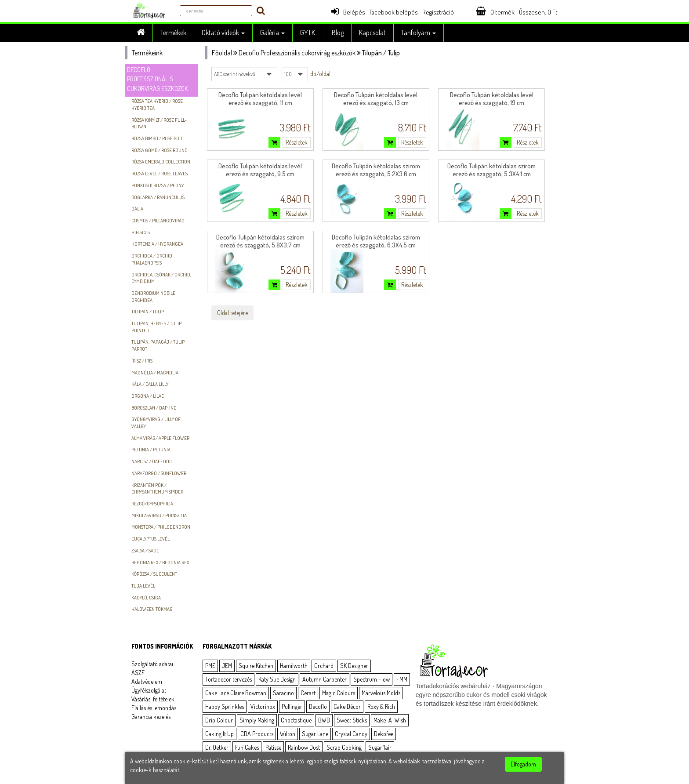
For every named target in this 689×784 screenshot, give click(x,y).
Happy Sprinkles (225, 706)
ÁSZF (138, 673)
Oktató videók (223, 33)
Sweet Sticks (352, 720)
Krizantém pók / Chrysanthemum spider (157, 489)
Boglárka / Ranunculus (158, 197)
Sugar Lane (315, 734)
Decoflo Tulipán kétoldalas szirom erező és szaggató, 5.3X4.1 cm (491, 170)
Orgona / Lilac (148, 396)
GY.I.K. (308, 33)
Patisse (273, 747)
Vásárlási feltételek (153, 699)
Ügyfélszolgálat (149, 690)
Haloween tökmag (152, 609)
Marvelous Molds (381, 693)
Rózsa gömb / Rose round (160, 150)
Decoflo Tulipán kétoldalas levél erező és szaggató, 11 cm (260, 99)
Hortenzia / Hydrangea (157, 244)
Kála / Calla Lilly (150, 384)
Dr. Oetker (217, 747)
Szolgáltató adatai (152, 664)
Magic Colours (339, 693)
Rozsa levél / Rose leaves (160, 174)
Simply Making (257, 720)
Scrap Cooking (344, 747)
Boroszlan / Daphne (154, 408)
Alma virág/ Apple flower (160, 438)
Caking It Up (219, 734)
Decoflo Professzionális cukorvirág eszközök (158, 79)
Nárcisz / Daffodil (152, 461)
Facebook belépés (394, 12)
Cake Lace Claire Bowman (236, 693)
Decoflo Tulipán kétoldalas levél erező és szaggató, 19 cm (492, 99)
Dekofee (384, 734)
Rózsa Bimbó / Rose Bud (157, 138)
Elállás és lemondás (154, 708)
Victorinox (263, 706)
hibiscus (141, 232)
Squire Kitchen (256, 666)
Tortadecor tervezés (228, 679)
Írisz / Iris (142, 361)
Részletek (297, 142)
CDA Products (257, 734)
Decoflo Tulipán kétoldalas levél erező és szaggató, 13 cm (376, 99)
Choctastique (296, 720)
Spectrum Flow (372, 679)
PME (210, 666)
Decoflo (318, 706)
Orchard (324, 666)
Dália (137, 209)
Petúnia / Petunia (151, 450)
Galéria (272, 33)
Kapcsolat (372, 33)
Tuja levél (143, 586)
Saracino (283, 693)
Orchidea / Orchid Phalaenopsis (152, 259)
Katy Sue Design (277, 679)
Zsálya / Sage (145, 551)
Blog (338, 33)
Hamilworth (294, 666)
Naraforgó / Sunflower (159, 473)
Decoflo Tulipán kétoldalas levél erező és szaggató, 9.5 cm (260, 170)
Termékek (173, 33)
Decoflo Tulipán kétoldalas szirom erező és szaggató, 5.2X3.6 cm (376, 170)
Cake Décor (347, 706)
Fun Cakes (247, 747)
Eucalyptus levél (150, 539)
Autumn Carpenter (325, 679)
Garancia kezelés (151, 717)
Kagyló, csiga (146, 598)
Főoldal (222, 53)
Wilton (288, 734)
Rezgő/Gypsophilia (152, 504)
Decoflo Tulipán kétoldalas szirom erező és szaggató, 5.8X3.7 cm (260, 241)
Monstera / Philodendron (161, 527)
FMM (402, 679)
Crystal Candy (351, 734)
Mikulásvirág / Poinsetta (159, 515)
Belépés (348, 12)
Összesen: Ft (538, 12)
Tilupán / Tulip (148, 312)
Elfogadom (523, 764)
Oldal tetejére (232, 313)
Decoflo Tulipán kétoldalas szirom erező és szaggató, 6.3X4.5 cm (376, 241)
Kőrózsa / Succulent (154, 574)
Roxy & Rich (381, 706)
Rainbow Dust (304, 747)
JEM (227, 666)
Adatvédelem (147, 681)
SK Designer (354, 666)
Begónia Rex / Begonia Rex (160, 563)
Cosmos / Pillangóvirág (158, 221)
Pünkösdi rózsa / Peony (158, 185)
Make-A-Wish (390, 720)
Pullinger (292, 706)
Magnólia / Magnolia (155, 373)
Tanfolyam (419, 33)
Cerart (308, 693)
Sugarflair (380, 747)
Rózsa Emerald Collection (161, 162)
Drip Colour (219, 720)
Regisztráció (438, 12)
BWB (324, 720)
